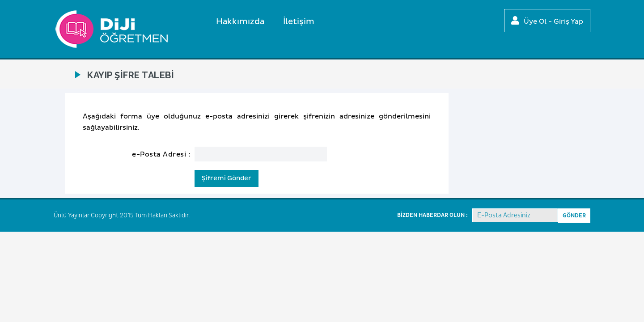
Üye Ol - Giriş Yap (547, 21)
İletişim (299, 22)
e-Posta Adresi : (161, 155)
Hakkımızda (240, 22)
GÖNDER (574, 216)
